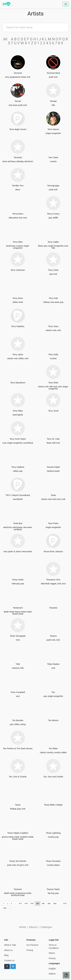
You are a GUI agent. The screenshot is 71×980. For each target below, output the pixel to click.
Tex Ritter (53, 748)
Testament (18, 608)
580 (5, 908)
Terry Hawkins (18, 326)
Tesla (53, 495)
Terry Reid (53, 383)
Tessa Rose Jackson (53, 551)
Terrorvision (18, 214)
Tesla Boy (18, 523)
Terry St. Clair (53, 439)
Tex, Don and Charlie (53, 777)
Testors (53, 636)
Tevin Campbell (18, 692)
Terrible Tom (18, 186)
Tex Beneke (18, 720)
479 (32, 904)
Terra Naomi (53, 129)
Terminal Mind (53, 73)
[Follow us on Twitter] (13, 966)
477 (20, 904)
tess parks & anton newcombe (18, 551)
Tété (18, 664)
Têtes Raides (53, 664)
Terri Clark (53, 157)
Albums (33, 927)
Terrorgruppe (53, 186)
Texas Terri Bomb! (18, 861)
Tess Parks (53, 523)
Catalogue (46, 927)
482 (49, 904)
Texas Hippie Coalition (18, 833)
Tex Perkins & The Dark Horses (18, 748)
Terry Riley (18, 411)
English (52, 969)
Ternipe (53, 101)
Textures (18, 889)
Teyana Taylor (53, 889)
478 (26, 904)
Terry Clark (53, 270)
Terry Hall (53, 298)
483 (55, 904)
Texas (18, 805)
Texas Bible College (53, 805)
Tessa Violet (18, 580)
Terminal (18, 73)
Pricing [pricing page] (30, 950)
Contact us (9, 960)
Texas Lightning (53, 833)
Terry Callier (53, 242)
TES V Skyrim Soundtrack (18, 495)
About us (8, 950)
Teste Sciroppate (18, 636)
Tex (53, 692)
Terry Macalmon (18, 383)
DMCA (52, 953)
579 (65, 904)
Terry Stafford (18, 467)
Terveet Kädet (53, 467)
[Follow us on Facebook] (7, 966)
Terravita (18, 157)
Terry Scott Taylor (18, 439)
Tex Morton (53, 720)
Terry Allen (18, 242)
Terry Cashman (18, 270)
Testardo (53, 608)
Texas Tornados (53, 861)
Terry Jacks (18, 354)
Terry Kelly (53, 354)
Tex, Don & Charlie (18, 777)
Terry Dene (18, 298)
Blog (6, 955)
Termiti (18, 101)
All (7, 39)
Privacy (52, 958)
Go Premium (32, 945)
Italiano (52, 974)
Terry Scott (53, 411)
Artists (23, 927)
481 (43, 904)
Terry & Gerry (53, 214)
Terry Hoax (53, 326)
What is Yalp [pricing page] (10, 945)
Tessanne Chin (53, 580)
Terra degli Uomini (18, 129)
